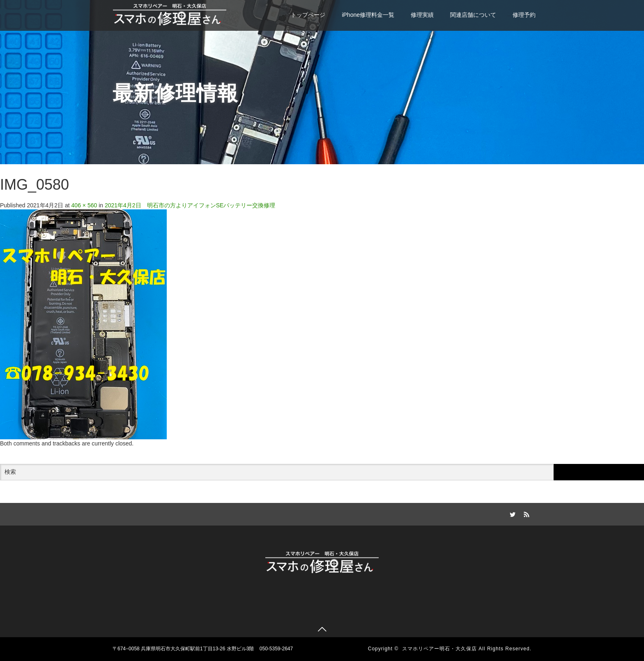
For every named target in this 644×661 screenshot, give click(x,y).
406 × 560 (84, 205)
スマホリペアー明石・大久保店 (439, 649)
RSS (525, 513)
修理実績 (422, 15)
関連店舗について (473, 15)
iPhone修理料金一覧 (368, 15)
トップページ (308, 15)
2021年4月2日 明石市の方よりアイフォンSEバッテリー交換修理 (190, 205)
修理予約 (524, 15)
